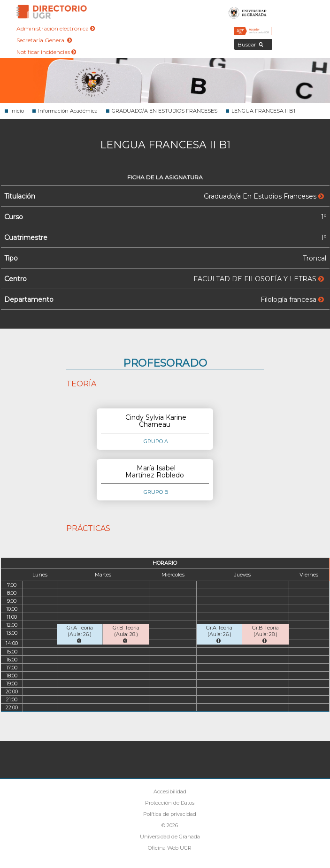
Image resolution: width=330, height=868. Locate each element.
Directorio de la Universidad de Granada (52, 12)
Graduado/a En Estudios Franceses (264, 196)
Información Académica (68, 111)
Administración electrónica (56, 28)
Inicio (17, 111)
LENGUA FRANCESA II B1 (263, 111)
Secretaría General (44, 40)
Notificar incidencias (46, 52)
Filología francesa (292, 300)
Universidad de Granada (248, 12)
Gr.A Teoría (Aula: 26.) (80, 634)
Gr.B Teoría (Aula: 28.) (126, 634)
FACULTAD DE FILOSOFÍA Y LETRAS (259, 279)
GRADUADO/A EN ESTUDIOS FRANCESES (165, 111)
